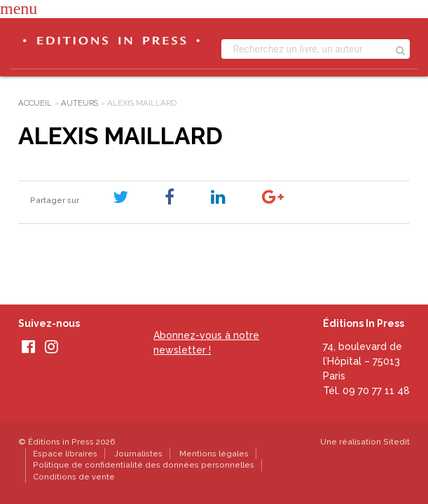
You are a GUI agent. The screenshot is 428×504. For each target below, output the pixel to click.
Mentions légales (214, 454)
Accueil (35, 103)
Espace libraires (65, 454)
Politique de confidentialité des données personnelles (144, 465)
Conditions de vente (74, 477)
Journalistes (138, 454)
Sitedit (396, 442)
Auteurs (80, 103)
